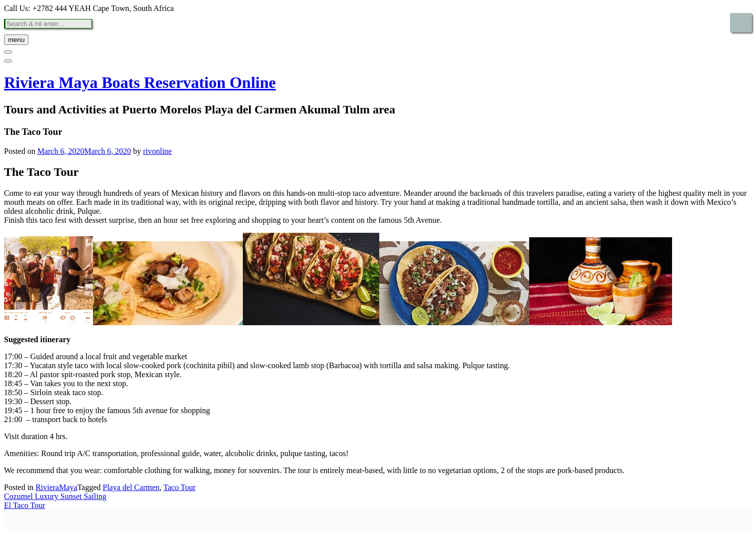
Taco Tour (180, 487)
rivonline (157, 151)
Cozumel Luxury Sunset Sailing (55, 496)
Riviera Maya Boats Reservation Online (140, 82)
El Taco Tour (24, 505)
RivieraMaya (56, 487)
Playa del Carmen (131, 487)
